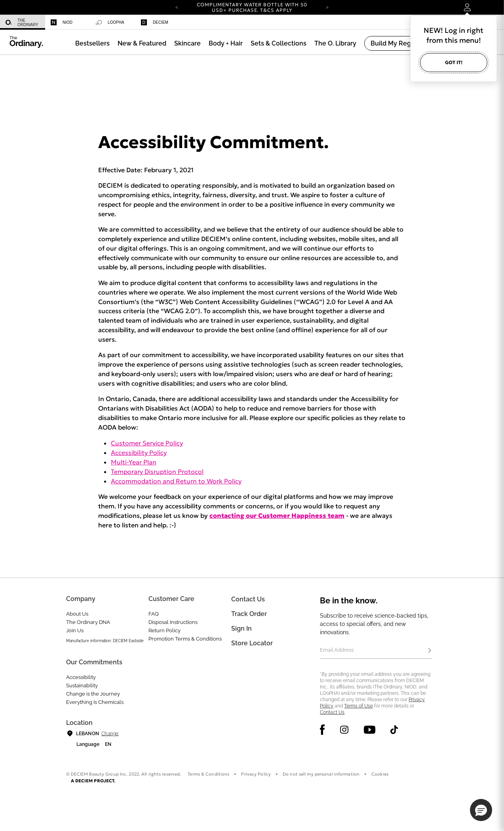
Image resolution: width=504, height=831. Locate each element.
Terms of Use (359, 706)
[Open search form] (425, 7)
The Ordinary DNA (88, 622)
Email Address (337, 650)
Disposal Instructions (173, 622)
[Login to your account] (467, 7)
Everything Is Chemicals (95, 702)
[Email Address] (376, 651)
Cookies (380, 774)
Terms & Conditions (208, 774)
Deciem (155, 22)
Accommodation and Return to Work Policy (176, 481)
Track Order (249, 614)
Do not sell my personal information (321, 774)
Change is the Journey (93, 694)
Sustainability (82, 686)
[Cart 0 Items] (489, 7)
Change (110, 734)
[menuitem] (23, 22)
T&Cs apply (276, 10)
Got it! (454, 62)
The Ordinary (22, 23)
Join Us (75, 630)
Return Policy (165, 630)
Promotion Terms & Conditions (185, 639)
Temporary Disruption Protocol (157, 472)
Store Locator (252, 643)
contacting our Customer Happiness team (277, 515)
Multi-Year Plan (134, 462)
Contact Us (332, 712)
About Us (77, 614)
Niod (62, 22)
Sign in (242, 628)
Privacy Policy (256, 774)
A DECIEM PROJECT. (93, 781)
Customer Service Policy (147, 443)
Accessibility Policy (139, 453)
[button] (142, 43)
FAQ (154, 614)
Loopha (110, 23)
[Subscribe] (430, 651)
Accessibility (81, 677)
